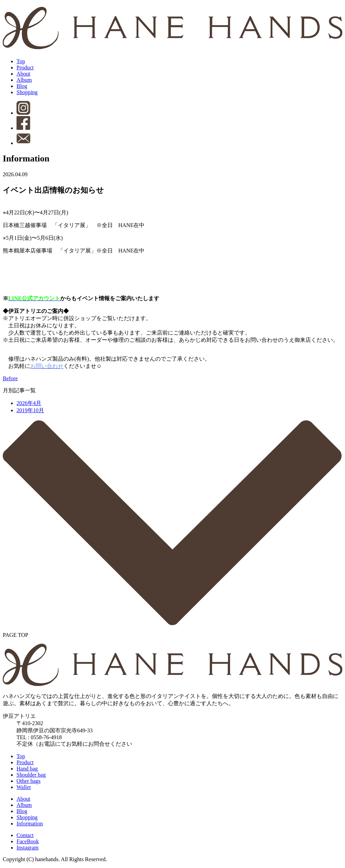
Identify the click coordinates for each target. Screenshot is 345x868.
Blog (22, 86)
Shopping (27, 92)
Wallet (24, 787)
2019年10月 (30, 410)
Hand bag (27, 769)
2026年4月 (29, 403)
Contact (25, 835)
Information (30, 824)
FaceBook (28, 841)
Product (25, 67)
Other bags (29, 781)
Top (21, 61)
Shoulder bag (31, 775)
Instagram (28, 848)
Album (24, 80)
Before (10, 378)
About (23, 74)
